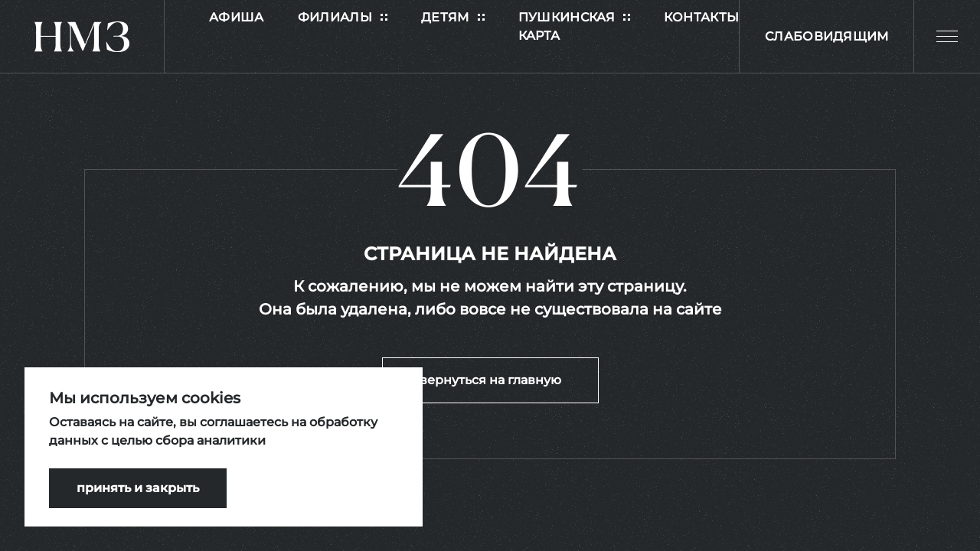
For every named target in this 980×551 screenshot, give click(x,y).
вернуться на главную (490, 380)
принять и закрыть (138, 488)
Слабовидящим (827, 36)
